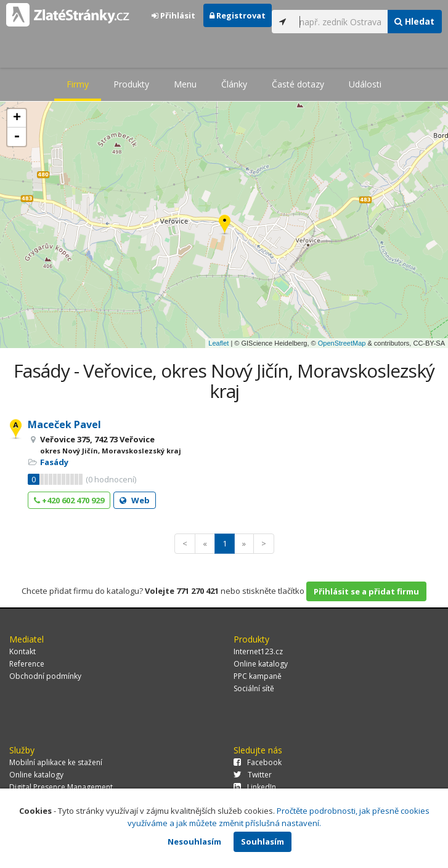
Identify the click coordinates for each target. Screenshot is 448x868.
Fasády (54, 462)
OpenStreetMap (342, 343)
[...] (340, 22)
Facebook (258, 762)
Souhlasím (263, 842)
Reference (27, 664)
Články (234, 84)
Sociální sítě (254, 688)
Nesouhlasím (194, 842)
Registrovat (238, 15)
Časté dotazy (298, 84)
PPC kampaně (258, 676)
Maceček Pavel (64, 424)
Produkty (131, 84)
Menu (185, 84)
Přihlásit (173, 15)
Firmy (78, 84)
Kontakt (22, 651)
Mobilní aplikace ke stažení (56, 762)
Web (135, 500)
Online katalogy (261, 664)
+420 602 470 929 (69, 500)
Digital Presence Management (61, 787)
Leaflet (218, 343)
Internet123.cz (258, 651)
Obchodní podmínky (45, 676)
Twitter (253, 775)
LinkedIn (255, 787)
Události (365, 84)
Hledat (414, 21)
